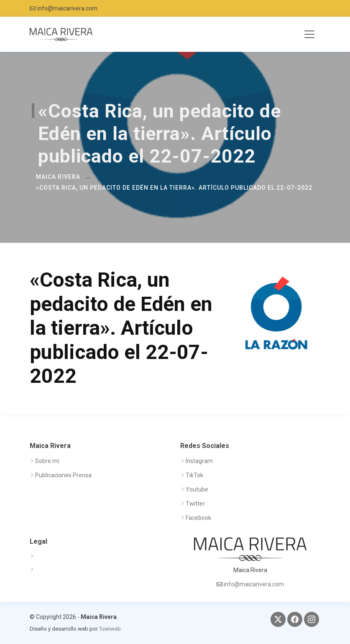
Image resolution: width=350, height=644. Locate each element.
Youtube (197, 489)
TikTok (194, 475)
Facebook (198, 518)
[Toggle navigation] (309, 34)
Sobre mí (47, 461)
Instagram (199, 461)
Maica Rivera (58, 177)
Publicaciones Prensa (63, 475)
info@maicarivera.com (67, 8)
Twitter (195, 504)
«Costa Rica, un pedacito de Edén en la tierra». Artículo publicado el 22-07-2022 (174, 188)
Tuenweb (110, 629)
